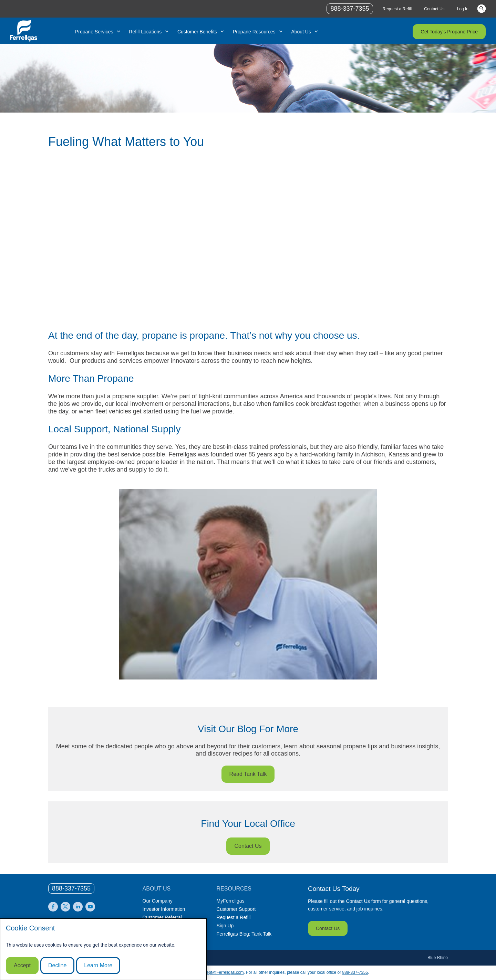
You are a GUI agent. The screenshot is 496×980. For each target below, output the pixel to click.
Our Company (158, 901)
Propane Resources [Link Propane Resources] (254, 32)
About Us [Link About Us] (301, 32)
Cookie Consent (30, 928)
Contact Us (248, 846)
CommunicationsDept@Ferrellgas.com (208, 972)
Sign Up (225, 926)
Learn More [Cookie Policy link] (98, 965)
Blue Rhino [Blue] (438, 958)
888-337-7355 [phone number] (350, 9)
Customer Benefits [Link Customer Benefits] (197, 32)
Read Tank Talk (248, 774)
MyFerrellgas (231, 901)
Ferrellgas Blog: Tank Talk (244, 934)
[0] (71, 888)
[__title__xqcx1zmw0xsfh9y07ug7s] (24, 31)
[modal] (103, 949)
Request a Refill (234, 917)
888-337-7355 (355, 972)
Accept (22, 965)
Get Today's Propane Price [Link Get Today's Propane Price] (449, 32)
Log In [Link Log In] (463, 9)
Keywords (482, 8)
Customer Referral (162, 917)
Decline (57, 965)
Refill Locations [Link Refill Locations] (145, 32)
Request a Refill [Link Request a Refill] (397, 9)
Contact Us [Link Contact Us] (434, 9)
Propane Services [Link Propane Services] (94, 32)
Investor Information (164, 909)
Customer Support (236, 909)
